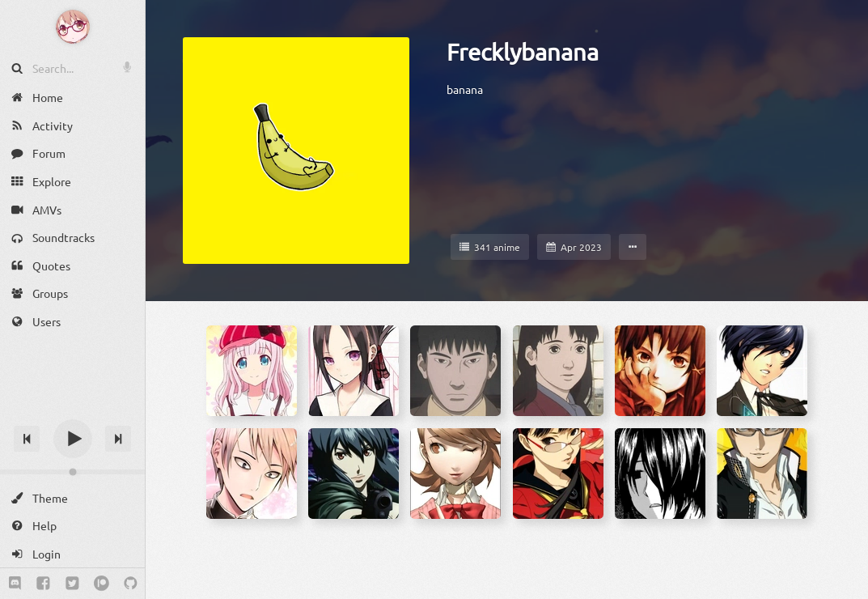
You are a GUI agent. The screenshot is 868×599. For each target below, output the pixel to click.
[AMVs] (72, 209)
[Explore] (72, 182)
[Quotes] (72, 266)
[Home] (72, 98)
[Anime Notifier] (73, 27)
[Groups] (72, 293)
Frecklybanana (523, 52)
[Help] (72, 526)
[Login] (72, 554)
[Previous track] (27, 439)
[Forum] (72, 153)
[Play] (73, 439)
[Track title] (72, 410)
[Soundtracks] (72, 238)
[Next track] (118, 439)
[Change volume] (72, 472)
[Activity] (72, 126)
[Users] (72, 322)
